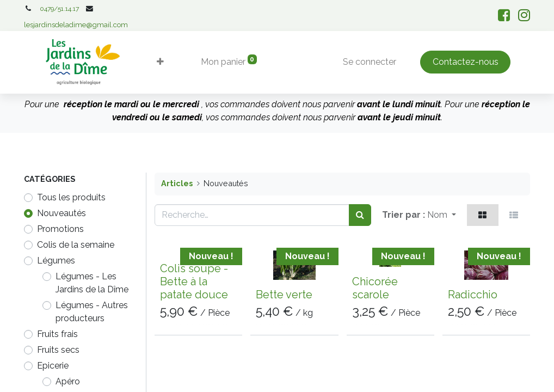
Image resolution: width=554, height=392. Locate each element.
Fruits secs (58, 350)
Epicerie (53, 366)
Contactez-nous (463, 62)
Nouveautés (61, 213)
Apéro (68, 381)
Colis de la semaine (76, 245)
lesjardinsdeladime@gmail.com (76, 25)
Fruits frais (57, 334)
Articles (177, 183)
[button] (162, 62)
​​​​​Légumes (56, 261)
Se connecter (367, 62)
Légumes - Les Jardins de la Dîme (92, 283)
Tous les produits (71, 197)
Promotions (60, 229)
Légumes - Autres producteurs (92, 312)
